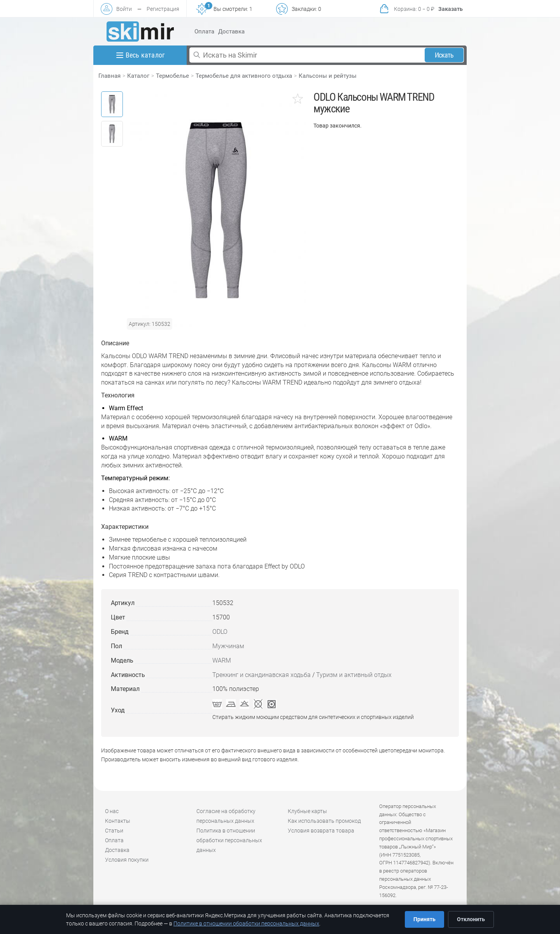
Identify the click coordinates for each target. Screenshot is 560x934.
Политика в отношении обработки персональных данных (229, 840)
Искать (444, 55)
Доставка (231, 31)
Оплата (204, 31)
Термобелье (172, 76)
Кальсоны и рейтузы (328, 76)
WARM (222, 660)
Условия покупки (127, 860)
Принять (424, 919)
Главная (109, 76)
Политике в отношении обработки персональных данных (246, 924)
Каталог (138, 76)
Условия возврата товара (321, 831)
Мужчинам (228, 646)
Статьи (114, 831)
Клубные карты (307, 811)
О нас (112, 811)
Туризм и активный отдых (354, 675)
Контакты (118, 821)
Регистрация (163, 9)
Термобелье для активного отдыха (244, 76)
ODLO (220, 632)
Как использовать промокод (324, 821)
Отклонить (471, 919)
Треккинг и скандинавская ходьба (262, 675)
